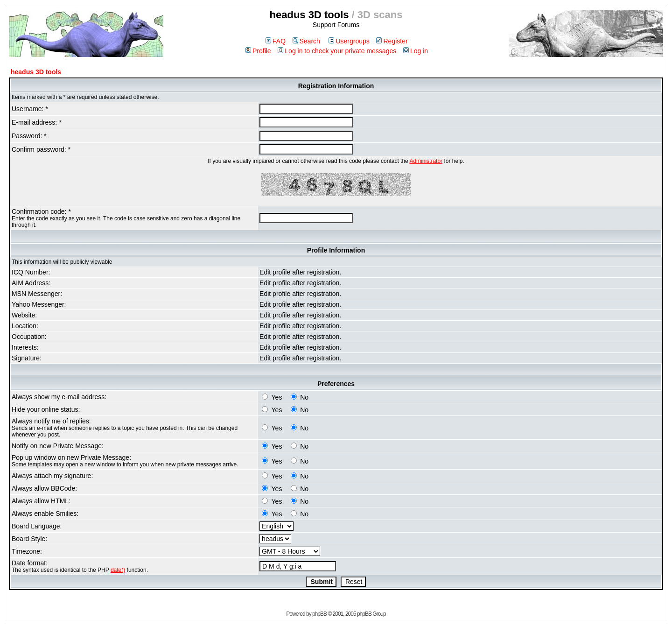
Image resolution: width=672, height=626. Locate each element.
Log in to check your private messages (337, 51)
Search (306, 41)
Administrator (426, 161)
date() (118, 570)
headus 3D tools (36, 72)
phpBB (319, 614)
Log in (416, 51)
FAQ (276, 41)
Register (392, 41)
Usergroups (349, 41)
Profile (258, 51)
